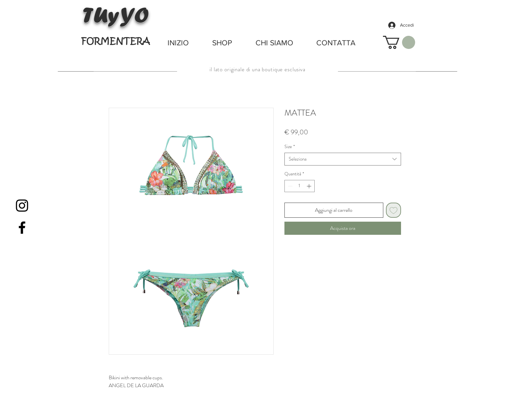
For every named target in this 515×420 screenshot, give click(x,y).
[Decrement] (290, 186)
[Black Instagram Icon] (22, 206)
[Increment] (310, 186)
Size (290, 147)
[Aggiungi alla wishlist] (393, 210)
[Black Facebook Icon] (22, 228)
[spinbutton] (300, 186)
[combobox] (343, 159)
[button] (399, 42)
